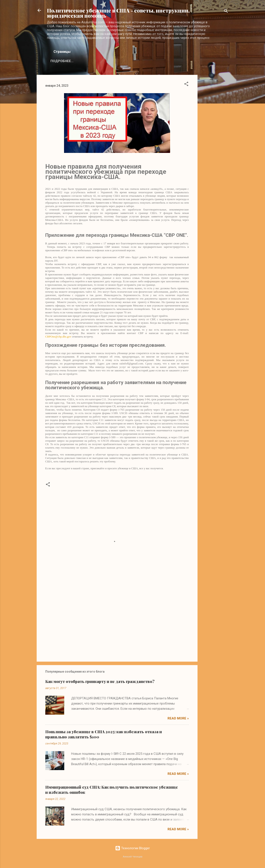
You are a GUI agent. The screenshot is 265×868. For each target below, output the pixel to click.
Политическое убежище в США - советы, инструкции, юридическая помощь (118, 13)
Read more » (178, 718)
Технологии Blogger (132, 848)
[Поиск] (226, 12)
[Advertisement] (215, 140)
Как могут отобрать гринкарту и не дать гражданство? (100, 681)
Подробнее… (62, 61)
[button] (186, 85)
